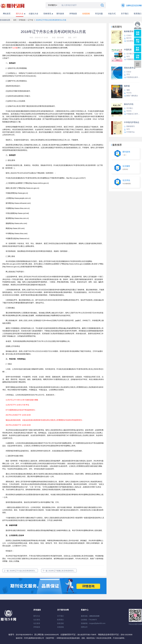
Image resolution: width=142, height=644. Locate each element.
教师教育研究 (130, 31)
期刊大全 (20, 14)
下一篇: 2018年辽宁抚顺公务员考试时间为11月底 (60, 571)
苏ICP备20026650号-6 (24, 635)
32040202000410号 (52, 635)
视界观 (127, 86)
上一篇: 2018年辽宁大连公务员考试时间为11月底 (21, 571)
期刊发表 (60, 14)
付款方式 (112, 14)
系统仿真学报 (130, 68)
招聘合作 (84, 627)
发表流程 (60, 623)
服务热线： (90, 616)
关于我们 (125, 14)
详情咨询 (88, 586)
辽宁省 (30, 20)
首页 (15, 20)
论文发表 (37, 623)
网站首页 (7, 14)
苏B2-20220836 (126, 635)
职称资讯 (47, 14)
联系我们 (138, 14)
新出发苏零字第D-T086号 (87, 635)
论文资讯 (37, 620)
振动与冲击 (129, 104)
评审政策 (73, 14)
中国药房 (128, 50)
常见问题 (99, 14)
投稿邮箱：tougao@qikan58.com (93, 623)
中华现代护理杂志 (132, 122)
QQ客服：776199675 (89, 620)
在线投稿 (60, 627)
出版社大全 (33, 14)
